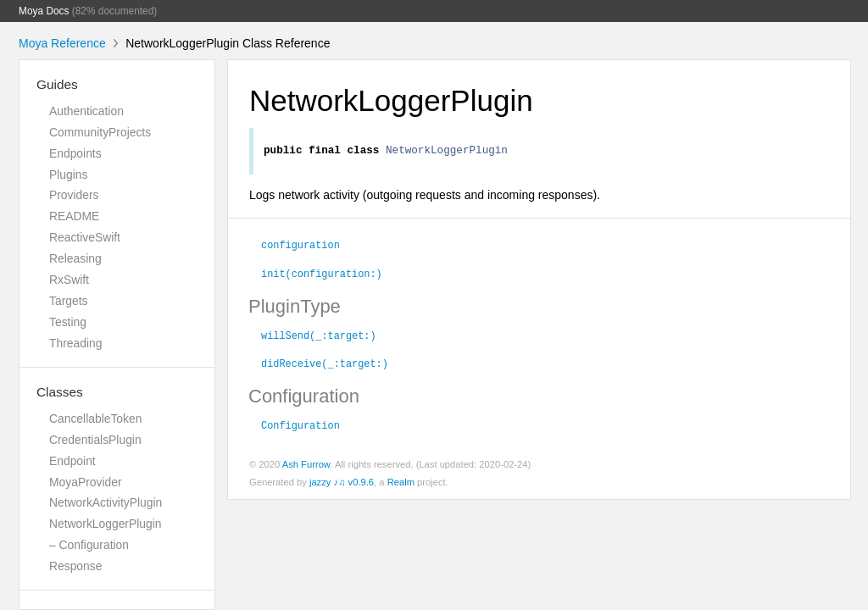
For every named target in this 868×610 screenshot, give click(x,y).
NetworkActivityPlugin (106, 502)
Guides (57, 84)
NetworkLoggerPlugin (106, 524)
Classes (60, 392)
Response (75, 566)
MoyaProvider (86, 482)
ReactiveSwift (85, 237)
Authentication (86, 111)
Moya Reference (62, 43)
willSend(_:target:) (319, 337)
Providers (74, 195)
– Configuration (89, 545)
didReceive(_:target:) (325, 365)
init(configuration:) (322, 275)
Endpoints (75, 153)
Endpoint (72, 461)
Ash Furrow (306, 467)
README (74, 216)
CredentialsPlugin (95, 440)
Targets (68, 301)
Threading (75, 343)
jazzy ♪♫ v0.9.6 (342, 485)
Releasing (75, 258)
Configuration (300, 427)
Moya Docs (44, 11)
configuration (300, 247)
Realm (401, 485)
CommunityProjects (100, 132)
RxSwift (69, 280)
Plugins (68, 175)
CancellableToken (95, 419)
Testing (68, 322)
